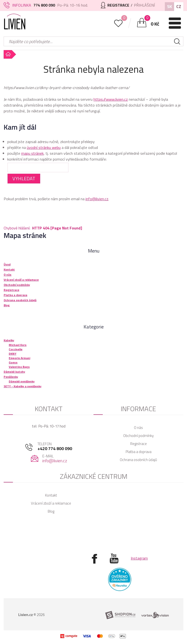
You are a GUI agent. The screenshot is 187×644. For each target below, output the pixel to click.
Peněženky (11, 377)
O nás (138, 428)
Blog (51, 511)
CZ (179, 6)
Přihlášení (144, 5)
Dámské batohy (14, 372)
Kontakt (51, 495)
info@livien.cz (97, 199)
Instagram (139, 558)
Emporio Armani (19, 358)
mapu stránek (32, 153)
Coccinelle (16, 349)
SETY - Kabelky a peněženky (23, 386)
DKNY (13, 354)
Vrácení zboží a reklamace (51, 503)
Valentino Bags (19, 367)
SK (169, 6)
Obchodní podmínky (138, 436)
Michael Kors (18, 345)
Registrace (139, 444)
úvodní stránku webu (44, 147)
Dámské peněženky (22, 381)
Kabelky (9, 340)
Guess (13, 362)
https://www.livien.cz (111, 99)
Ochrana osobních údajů (138, 460)
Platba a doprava (139, 452)
